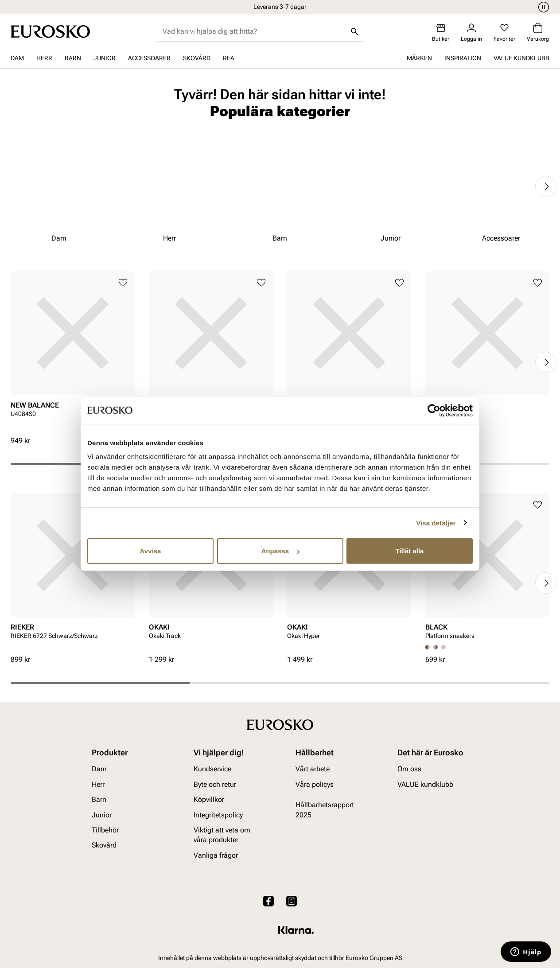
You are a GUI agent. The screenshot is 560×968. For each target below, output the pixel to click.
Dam (17, 58)
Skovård (197, 58)
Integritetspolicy (218, 814)
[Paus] (542, 7)
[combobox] (254, 31)
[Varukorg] (538, 33)
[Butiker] (441, 33)
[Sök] (354, 31)
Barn (73, 58)
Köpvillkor (209, 799)
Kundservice (212, 769)
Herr (44, 58)
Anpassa (280, 551)
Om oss (409, 769)
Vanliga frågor (216, 855)
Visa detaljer (436, 523)
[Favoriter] (504, 33)
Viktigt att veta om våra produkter (222, 834)
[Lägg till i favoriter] (123, 283)
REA (229, 58)
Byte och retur (215, 784)
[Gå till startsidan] (50, 31)
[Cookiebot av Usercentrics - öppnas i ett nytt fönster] (434, 410)
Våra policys (315, 784)
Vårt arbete (313, 769)
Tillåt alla (410, 551)
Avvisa (151, 551)
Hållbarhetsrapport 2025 (325, 810)
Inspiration (463, 58)
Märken (419, 58)
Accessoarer (149, 58)
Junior (105, 58)
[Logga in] (471, 33)
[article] (73, 354)
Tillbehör (105, 830)
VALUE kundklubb (521, 58)
